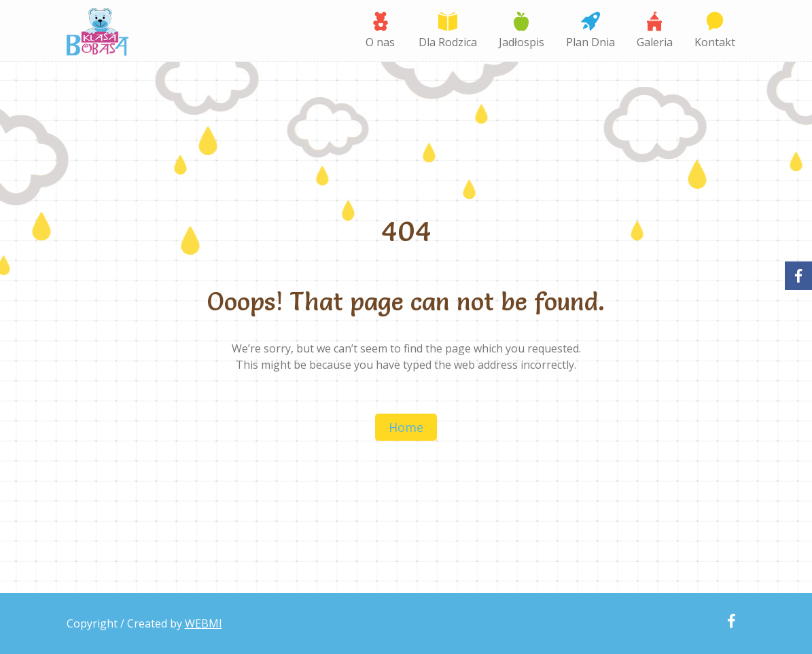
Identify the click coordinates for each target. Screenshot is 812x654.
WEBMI (204, 623)
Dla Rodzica (448, 42)
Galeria (655, 42)
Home (406, 427)
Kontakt (715, 42)
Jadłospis (522, 42)
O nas (380, 42)
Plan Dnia (590, 42)
